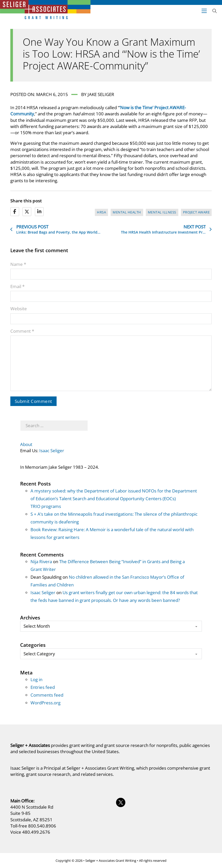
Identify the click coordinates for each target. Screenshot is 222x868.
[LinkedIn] (39, 212)
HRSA (101, 212)
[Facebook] (15, 212)
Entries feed (43, 687)
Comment (22, 331)
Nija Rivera (41, 562)
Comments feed (47, 695)
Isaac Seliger (52, 451)
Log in (36, 679)
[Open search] (215, 11)
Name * (18, 264)
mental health (127, 212)
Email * (17, 286)
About (26, 444)
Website (19, 309)
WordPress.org (45, 703)
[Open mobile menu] (204, 11)
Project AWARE (196, 212)
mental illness (162, 212)
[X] (27, 212)
